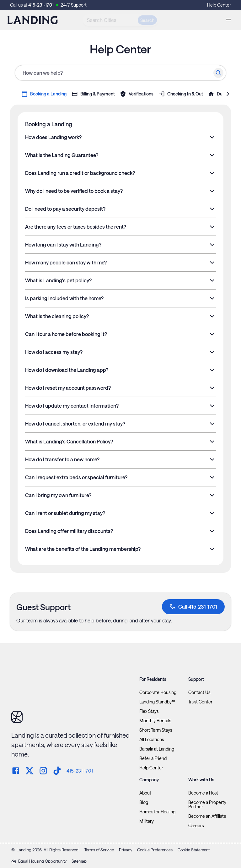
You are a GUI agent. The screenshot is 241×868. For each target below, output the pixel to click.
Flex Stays (149, 711)
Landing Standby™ (157, 702)
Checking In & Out (181, 94)
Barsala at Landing (157, 749)
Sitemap (79, 861)
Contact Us (199, 692)
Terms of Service (99, 850)
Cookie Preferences (155, 850)
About (145, 793)
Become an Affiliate (207, 816)
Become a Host (203, 793)
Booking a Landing (44, 94)
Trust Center (200, 702)
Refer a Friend (153, 758)
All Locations (152, 740)
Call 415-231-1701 (193, 607)
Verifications (137, 94)
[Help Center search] (120, 73)
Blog (144, 802)
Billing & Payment (93, 94)
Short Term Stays (156, 730)
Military (147, 821)
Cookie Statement (194, 850)
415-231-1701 (41, 5)
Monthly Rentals (155, 721)
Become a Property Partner (207, 805)
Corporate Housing (158, 692)
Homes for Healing (157, 812)
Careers (196, 826)
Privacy (126, 850)
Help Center (219, 5)
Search (147, 20)
